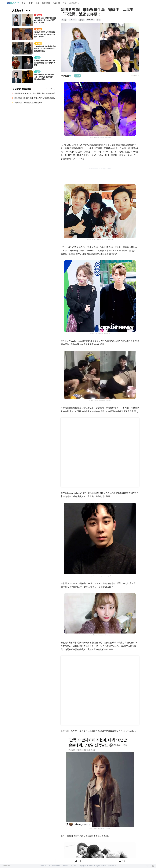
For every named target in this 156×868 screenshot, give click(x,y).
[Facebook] (148, 866)
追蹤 (77, 76)
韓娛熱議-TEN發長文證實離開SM (28, 103)
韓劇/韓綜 (46, 3)
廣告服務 (73, 866)
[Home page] (13, 4)
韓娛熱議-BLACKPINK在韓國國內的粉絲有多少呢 (35, 93)
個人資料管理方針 (54, 866)
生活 (65, 3)
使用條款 (43, 866)
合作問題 (65, 866)
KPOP (30, 3)
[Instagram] (153, 866)
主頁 (23, 3)
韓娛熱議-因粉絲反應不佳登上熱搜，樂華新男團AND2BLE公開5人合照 (35, 98)
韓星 (38, 3)
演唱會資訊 (74, 3)
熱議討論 (57, 3)
